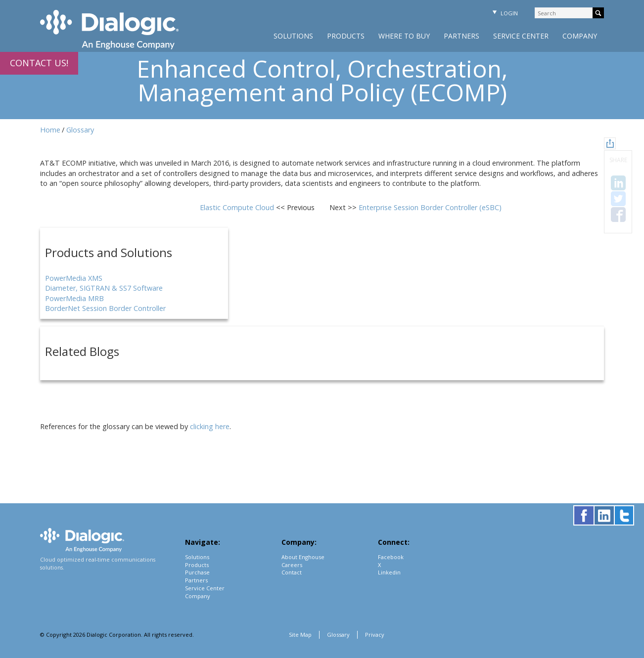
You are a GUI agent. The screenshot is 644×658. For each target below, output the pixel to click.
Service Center (521, 36)
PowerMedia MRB (74, 298)
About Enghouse (303, 557)
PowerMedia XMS (74, 278)
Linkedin (389, 572)
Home (50, 130)
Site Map (300, 635)
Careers (292, 565)
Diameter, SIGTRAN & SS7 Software (104, 288)
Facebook (391, 557)
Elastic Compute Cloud (238, 207)
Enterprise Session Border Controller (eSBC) (430, 207)
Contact (292, 572)
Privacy (375, 635)
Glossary (80, 130)
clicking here (210, 426)
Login (504, 13)
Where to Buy (404, 36)
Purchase (197, 572)
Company (580, 36)
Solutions (293, 36)
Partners (461, 36)
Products (346, 36)
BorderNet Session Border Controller (105, 308)
